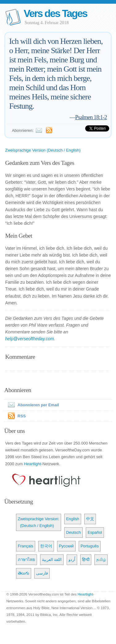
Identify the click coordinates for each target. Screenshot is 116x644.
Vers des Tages (56, 13)
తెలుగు (24, 573)
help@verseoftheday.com (30, 339)
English (73, 519)
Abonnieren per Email (32, 405)
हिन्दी (86, 560)
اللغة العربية (52, 560)
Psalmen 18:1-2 (91, 117)
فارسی (42, 573)
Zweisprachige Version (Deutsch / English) (43, 150)
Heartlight (32, 464)
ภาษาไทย (27, 560)
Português (90, 546)
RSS (22, 416)
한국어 (46, 546)
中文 (90, 519)
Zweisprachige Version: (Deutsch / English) (39, 522)
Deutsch (73, 532)
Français (26, 546)
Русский (66, 546)
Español (95, 532)
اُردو (72, 560)
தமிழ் (101, 560)
